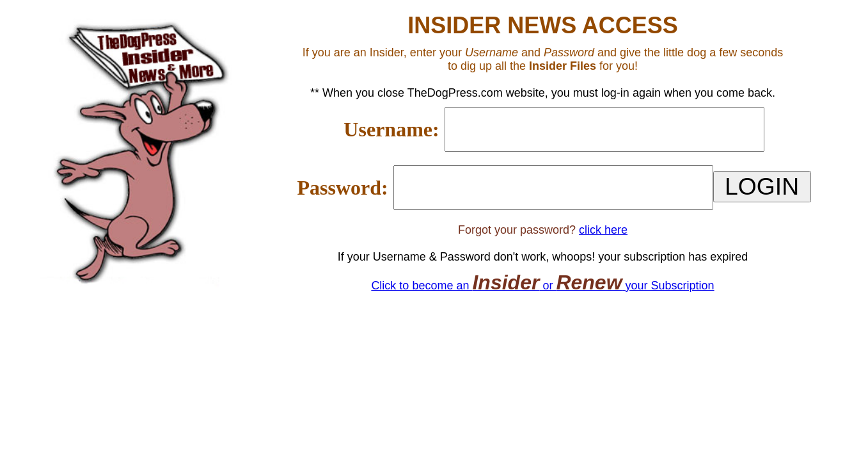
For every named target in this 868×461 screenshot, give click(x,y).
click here (603, 230)
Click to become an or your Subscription (542, 286)
